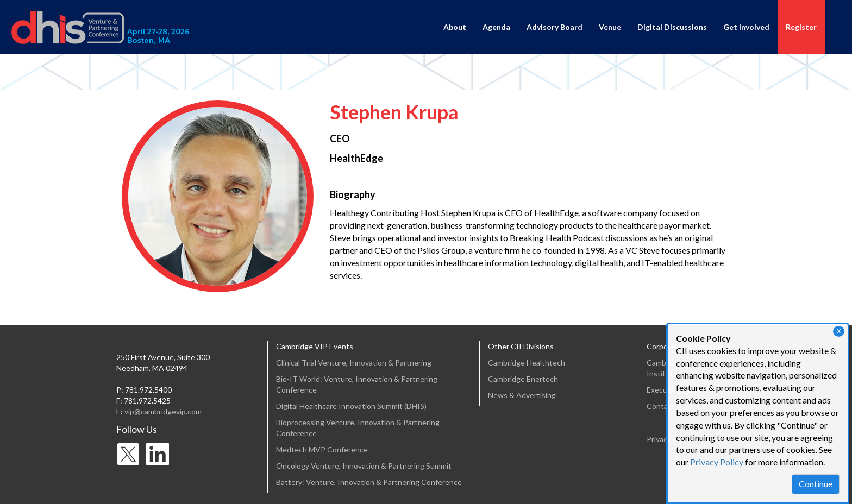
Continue (816, 484)
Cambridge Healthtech (527, 363)
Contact (661, 406)
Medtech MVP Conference (322, 449)
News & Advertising (522, 395)
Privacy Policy (717, 462)
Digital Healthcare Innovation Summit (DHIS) (351, 406)
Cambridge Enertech (523, 379)
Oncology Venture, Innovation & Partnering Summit (364, 466)
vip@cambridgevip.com (163, 411)
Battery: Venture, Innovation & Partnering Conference (369, 482)
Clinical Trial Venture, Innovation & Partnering (354, 363)
